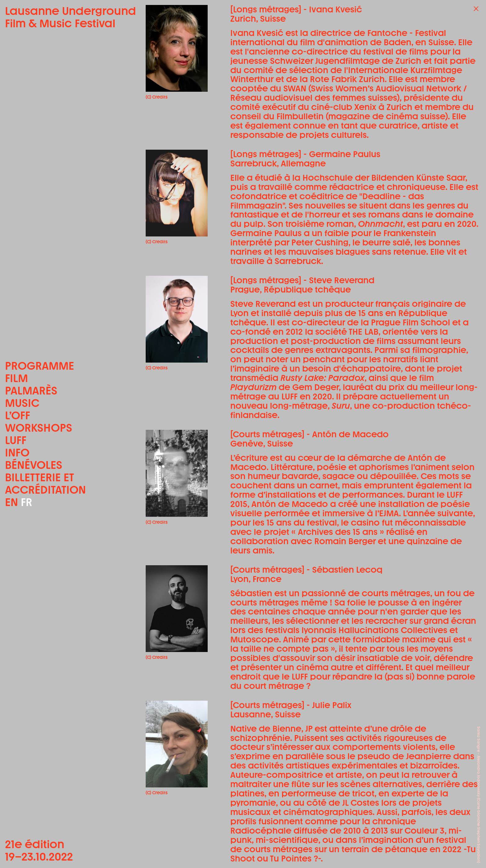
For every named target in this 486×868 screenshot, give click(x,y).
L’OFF (18, 416)
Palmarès (31, 391)
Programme (40, 366)
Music (22, 403)
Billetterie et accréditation (45, 484)
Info (17, 453)
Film (16, 378)
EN (11, 502)
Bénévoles (34, 465)
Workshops (39, 428)
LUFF (16, 440)
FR (27, 502)
